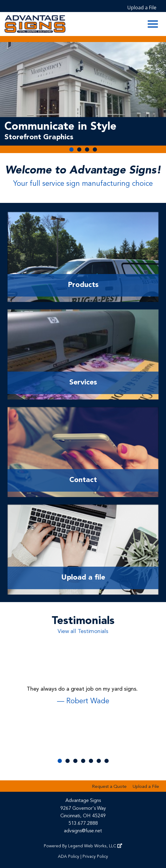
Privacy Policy (95, 857)
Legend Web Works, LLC (95, 846)
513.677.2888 (83, 824)
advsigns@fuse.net (83, 831)
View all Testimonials (83, 631)
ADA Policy (69, 857)
